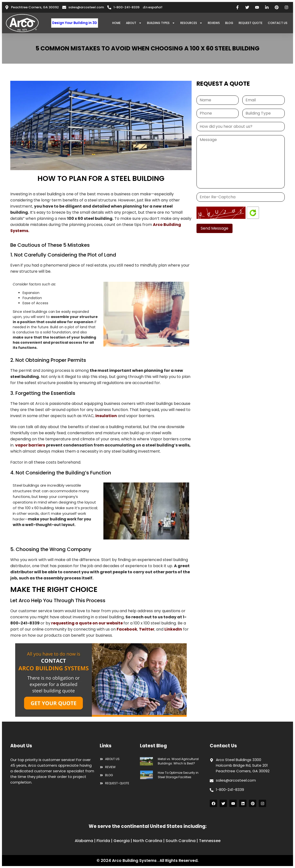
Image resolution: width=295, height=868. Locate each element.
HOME (116, 23)
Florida (103, 841)
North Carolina (148, 841)
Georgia (122, 841)
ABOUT (134, 23)
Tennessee (210, 841)
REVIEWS (214, 23)
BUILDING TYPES (161, 23)
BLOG (229, 23)
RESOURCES (191, 23)
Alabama (84, 841)
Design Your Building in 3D (75, 23)
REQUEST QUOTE (251, 23)
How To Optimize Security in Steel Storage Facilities (178, 775)
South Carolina (181, 841)
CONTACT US (278, 23)
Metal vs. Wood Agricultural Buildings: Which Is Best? (178, 761)
